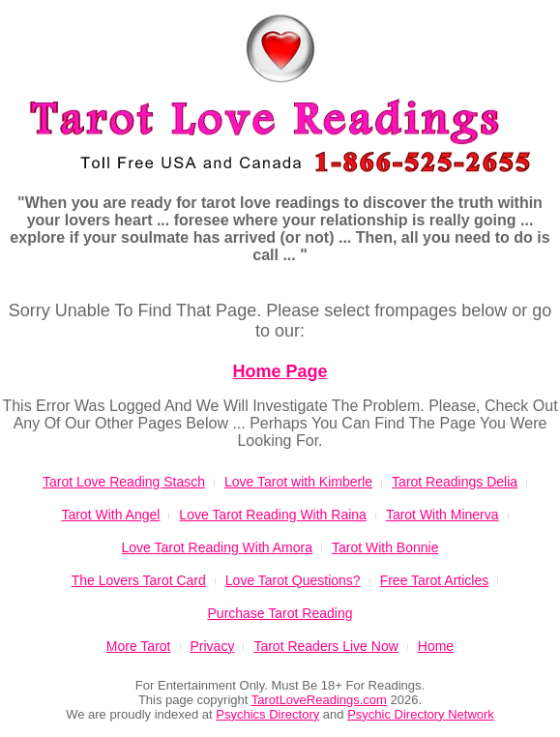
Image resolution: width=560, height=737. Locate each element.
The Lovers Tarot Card (139, 580)
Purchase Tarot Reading (280, 613)
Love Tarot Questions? (293, 580)
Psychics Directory (267, 714)
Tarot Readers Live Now (325, 646)
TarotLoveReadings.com (319, 700)
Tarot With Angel (110, 515)
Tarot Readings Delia (455, 482)
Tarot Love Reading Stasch (124, 482)
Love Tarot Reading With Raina (273, 515)
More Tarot (139, 646)
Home (436, 646)
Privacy (213, 646)
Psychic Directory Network (421, 714)
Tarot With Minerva (442, 515)
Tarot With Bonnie (385, 547)
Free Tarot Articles (435, 580)
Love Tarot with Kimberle (298, 482)
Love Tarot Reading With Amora (217, 547)
